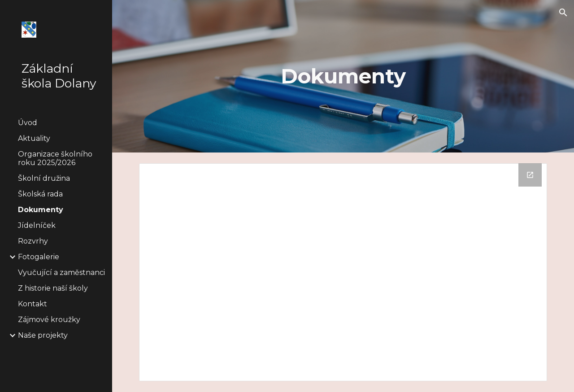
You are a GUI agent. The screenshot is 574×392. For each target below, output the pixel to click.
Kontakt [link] (33, 304)
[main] (343, 76)
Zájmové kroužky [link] (49, 320)
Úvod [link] (28, 123)
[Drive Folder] (343, 272)
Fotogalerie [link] (39, 257)
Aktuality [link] (34, 138)
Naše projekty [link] (43, 335)
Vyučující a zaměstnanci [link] (61, 272)
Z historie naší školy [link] (53, 288)
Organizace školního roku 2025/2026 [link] (55, 158)
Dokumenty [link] (41, 210)
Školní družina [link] (44, 178)
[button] (563, 13)
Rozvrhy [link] (33, 241)
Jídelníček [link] (37, 225)
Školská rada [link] (40, 194)
